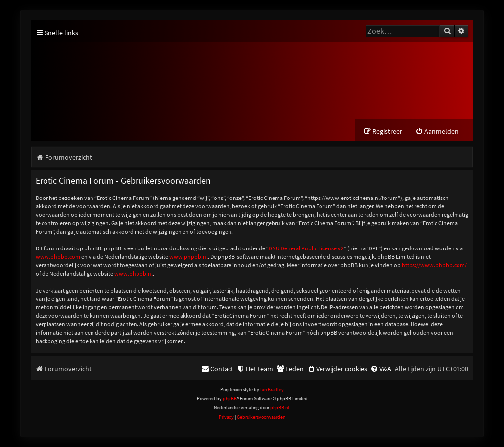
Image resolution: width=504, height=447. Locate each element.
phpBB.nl (280, 408)
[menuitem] (437, 131)
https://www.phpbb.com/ (434, 265)
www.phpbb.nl (188, 257)
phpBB (230, 399)
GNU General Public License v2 (306, 248)
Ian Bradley (272, 390)
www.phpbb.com (58, 257)
